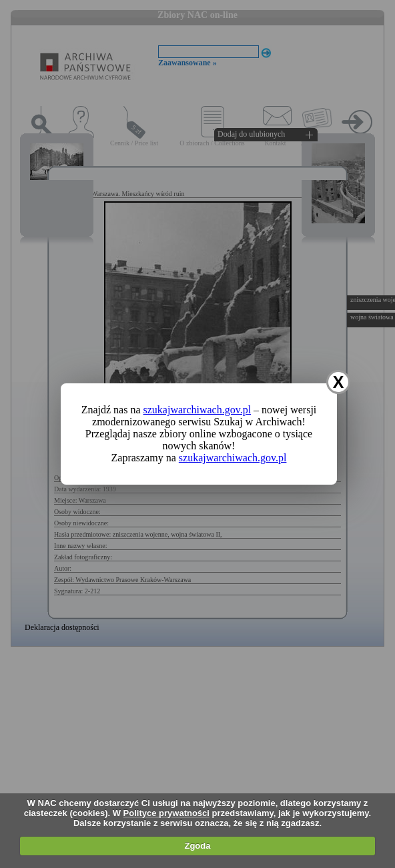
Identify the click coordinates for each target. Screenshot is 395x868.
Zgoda (197, 846)
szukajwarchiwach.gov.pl (197, 410)
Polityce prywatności (166, 813)
